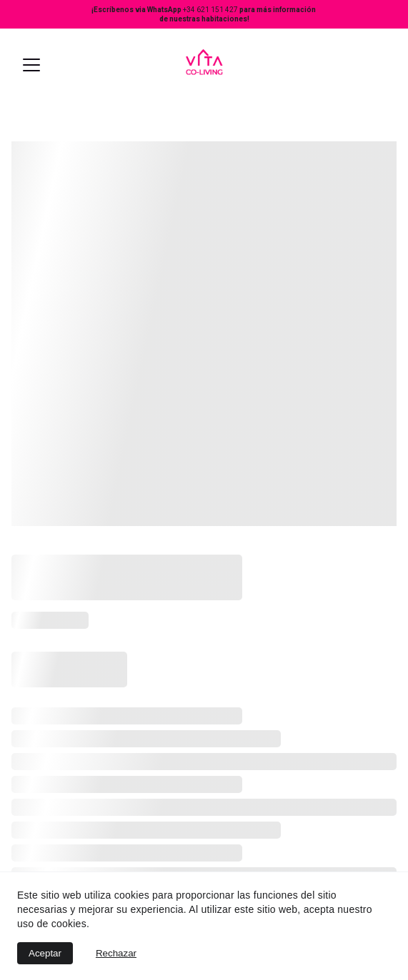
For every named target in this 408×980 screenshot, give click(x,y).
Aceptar (45, 953)
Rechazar (116, 953)
